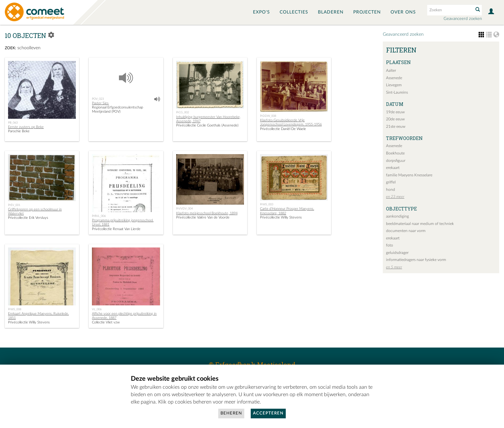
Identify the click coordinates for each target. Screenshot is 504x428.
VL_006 (97, 309)
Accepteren (268, 413)
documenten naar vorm (406, 231)
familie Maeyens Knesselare (409, 175)
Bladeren (331, 12)
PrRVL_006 (99, 216)
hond (391, 190)
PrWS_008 (15, 309)
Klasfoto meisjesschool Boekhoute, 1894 (207, 213)
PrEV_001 (14, 205)
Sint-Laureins (397, 92)
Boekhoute (395, 153)
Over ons (403, 12)
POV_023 (98, 99)
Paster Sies (100, 103)
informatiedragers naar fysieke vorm (416, 260)
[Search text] (450, 10)
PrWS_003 (267, 204)
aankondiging (397, 216)
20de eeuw (395, 119)
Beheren (231, 413)
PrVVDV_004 (184, 209)
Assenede (394, 78)
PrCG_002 (183, 112)
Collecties (294, 12)
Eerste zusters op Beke (26, 127)
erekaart (393, 168)
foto (390, 245)
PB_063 (13, 123)
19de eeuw (395, 112)
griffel (391, 182)
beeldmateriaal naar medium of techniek (420, 224)
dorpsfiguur (396, 161)
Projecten (367, 12)
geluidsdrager (397, 253)
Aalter (391, 70)
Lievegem (394, 85)
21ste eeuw (396, 126)
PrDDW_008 (268, 116)
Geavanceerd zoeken (463, 19)
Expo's (261, 12)
